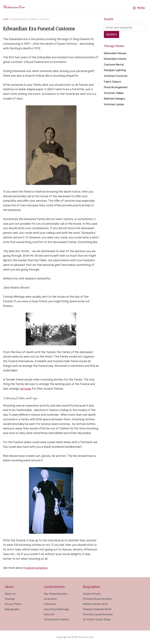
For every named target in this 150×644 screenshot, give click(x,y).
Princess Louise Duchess (98, 614)
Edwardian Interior (116, 59)
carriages (26, 389)
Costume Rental (115, 65)
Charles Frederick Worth (97, 609)
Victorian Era (19, 6)
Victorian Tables (114, 94)
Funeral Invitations (37, 568)
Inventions (50, 599)
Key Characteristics (56, 594)
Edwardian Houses (116, 54)
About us (10, 594)
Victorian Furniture (116, 76)
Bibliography (12, 609)
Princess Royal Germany (97, 599)
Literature (50, 604)
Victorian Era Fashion (57, 619)
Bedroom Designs (116, 99)
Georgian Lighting (116, 71)
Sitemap (10, 599)
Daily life (49, 614)
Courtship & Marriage (56, 609)
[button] (139, 6)
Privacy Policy (13, 604)
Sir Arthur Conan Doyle (97, 619)
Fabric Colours (113, 82)
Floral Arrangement (117, 88)
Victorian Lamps (115, 105)
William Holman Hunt (95, 604)
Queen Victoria (92, 594)
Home (6, 19)
